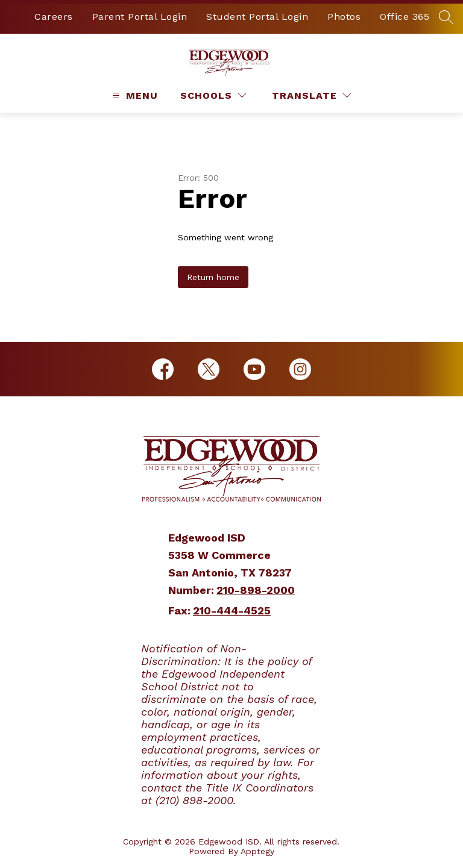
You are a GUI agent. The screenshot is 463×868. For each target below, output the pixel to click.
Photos (344, 17)
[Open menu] (134, 95)
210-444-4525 (232, 610)
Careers (54, 17)
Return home (213, 277)
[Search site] (446, 17)
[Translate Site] (311, 95)
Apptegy (257, 851)
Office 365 (405, 17)
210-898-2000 (256, 590)
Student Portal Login (257, 17)
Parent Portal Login (140, 17)
